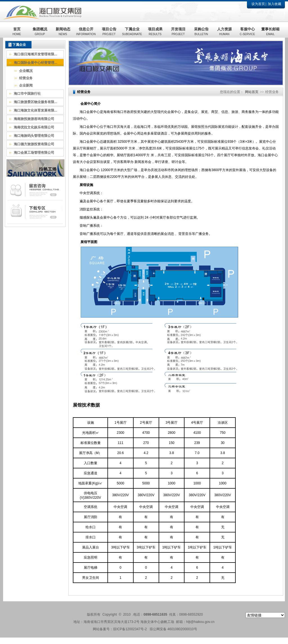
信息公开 (86, 31)
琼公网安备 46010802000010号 (173, 629)
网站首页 (252, 92)
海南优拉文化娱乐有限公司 (34, 127)
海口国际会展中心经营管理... (35, 63)
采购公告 (201, 31)
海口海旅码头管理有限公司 (34, 136)
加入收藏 (274, 4)
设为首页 (258, 4)
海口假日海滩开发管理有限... (35, 54)
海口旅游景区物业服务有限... (35, 102)
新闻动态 (63, 31)
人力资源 (224, 31)
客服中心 (247, 31)
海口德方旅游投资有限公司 (34, 144)
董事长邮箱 (270, 31)
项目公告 (109, 31)
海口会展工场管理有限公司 (34, 153)
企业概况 (26, 71)
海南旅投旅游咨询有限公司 (34, 119)
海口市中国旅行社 (27, 94)
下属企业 (132, 31)
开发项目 (178, 31)
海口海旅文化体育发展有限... (35, 110)
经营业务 (26, 78)
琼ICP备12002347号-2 (130, 629)
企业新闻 (26, 85)
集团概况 (40, 31)
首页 (17, 31)
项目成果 (155, 31)
